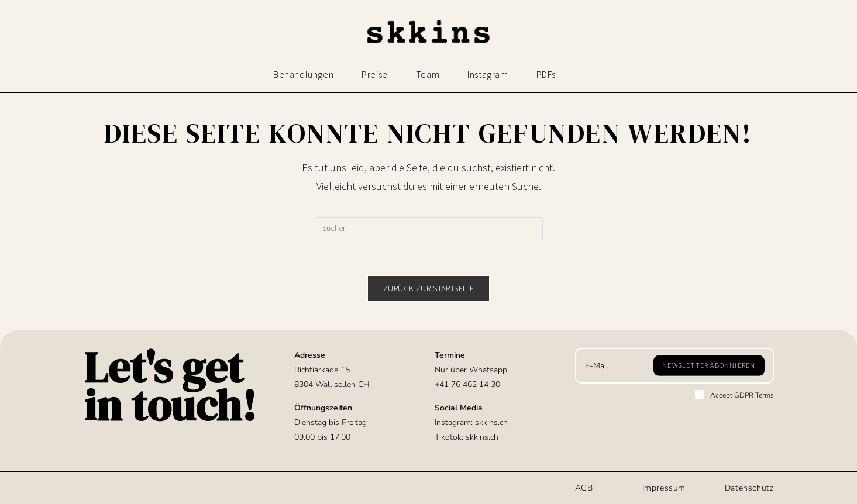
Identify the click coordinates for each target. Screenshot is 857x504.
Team (428, 74)
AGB (584, 488)
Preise (375, 74)
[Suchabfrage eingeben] (429, 229)
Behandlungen (303, 74)
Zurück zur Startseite (429, 288)
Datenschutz (749, 488)
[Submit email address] (709, 366)
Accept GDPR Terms (734, 395)
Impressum (664, 488)
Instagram (488, 74)
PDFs (546, 74)
